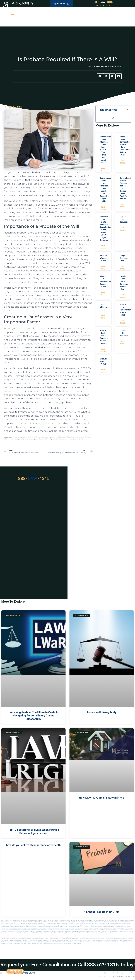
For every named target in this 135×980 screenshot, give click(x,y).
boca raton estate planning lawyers (103, 928)
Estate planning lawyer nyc (69, 940)
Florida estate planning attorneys (115, 931)
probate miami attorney (87, 925)
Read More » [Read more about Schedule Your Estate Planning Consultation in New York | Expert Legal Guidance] (103, 247)
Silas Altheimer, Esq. (104, 307)
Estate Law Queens (54, 937)
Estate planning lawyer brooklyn (89, 939)
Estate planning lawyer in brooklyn (105, 939)
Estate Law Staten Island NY (8, 937)
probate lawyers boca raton (58, 930)
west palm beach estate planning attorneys (44, 928)
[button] (12, 14)
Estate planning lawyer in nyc (39, 940)
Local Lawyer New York (82, 937)
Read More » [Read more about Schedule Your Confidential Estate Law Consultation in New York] (123, 162)
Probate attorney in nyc (116, 942)
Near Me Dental (73, 920)
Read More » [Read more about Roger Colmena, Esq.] (123, 268)
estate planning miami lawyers (59, 925)
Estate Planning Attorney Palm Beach (10, 923)
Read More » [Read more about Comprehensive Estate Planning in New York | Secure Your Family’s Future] (123, 206)
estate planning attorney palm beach (115, 927)
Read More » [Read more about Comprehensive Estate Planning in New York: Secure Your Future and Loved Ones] (103, 170)
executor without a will (104, 258)
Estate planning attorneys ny (38, 939)
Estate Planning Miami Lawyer (24, 920)
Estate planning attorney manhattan (23, 939)
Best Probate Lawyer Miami (49, 922)
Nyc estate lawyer (32, 942)
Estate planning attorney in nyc (122, 937)
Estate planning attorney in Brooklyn (73, 943)
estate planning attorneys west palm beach (24, 928)
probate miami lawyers (98, 925)
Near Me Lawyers (81, 920)
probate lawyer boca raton (71, 930)
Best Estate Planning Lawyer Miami (64, 922)
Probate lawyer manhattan (49, 943)
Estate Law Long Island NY (44, 937)
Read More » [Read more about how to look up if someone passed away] (123, 296)
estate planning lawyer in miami (87, 931)
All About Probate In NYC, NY (102, 912)
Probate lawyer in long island (12, 943)
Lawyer (24, 5)
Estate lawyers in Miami (107, 933)
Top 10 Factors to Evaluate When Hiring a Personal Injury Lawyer (33, 831)
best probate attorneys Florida (12, 931)
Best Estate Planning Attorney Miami (80, 922)
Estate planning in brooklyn (52, 939)
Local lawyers (7, 942)
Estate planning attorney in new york (105, 937)
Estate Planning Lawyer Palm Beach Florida (121, 922)
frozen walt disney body (102, 712)
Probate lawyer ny (50, 942)
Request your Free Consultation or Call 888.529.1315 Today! (68, 965)
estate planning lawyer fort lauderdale (70, 931)
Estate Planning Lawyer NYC (38, 920)
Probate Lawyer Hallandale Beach (93, 920)
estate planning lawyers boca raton (46, 927)
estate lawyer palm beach (54, 931)
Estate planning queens (119, 940)
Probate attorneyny (41, 942)
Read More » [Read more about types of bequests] (123, 229)
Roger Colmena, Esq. (124, 258)
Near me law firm (23, 942)
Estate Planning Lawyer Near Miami (122, 920)
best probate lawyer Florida (26, 931)
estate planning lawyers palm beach (29, 927)
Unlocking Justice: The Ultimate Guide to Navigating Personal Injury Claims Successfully (33, 716)
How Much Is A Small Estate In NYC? (102, 798)
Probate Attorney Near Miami (22, 922)
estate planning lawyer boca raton (13, 927)
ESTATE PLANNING (13, 107)
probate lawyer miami (119, 925)
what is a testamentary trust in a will (106, 281)
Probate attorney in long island (75, 942)
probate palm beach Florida (72, 933)
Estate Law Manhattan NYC (21, 937)
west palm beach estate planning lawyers (84, 928)
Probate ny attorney (60, 943)
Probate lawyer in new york (26, 943)
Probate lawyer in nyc (38, 943)
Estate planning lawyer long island (54, 940)
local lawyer (112, 923)
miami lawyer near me (50, 933)
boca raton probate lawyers (118, 928)
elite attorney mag (23, 925)
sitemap (102, 976)
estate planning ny (92, 937)
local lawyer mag (120, 923)
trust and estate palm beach (86, 933)
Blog (90, 66)
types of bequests (124, 219)
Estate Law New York (32, 937)
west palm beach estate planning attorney (65, 928)
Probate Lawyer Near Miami (107, 920)
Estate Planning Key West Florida (87, 923)
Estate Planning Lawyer (24, 973)
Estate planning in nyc (76, 939)
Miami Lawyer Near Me (50, 920)
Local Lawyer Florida (50, 923)
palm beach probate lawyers (32, 930)
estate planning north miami (101, 931)
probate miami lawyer (61, 933)
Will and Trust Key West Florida (102, 923)
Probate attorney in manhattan (90, 942)
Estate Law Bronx (73, 937)
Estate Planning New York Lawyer (9, 920)
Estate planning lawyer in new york (23, 940)
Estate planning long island (95, 940)
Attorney (118, 973)
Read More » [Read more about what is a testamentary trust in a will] (103, 294)
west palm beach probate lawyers (17, 930)
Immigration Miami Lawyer (25, 923)
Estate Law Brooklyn (64, 937)
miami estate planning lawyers (37, 933)
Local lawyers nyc (14, 942)
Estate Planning (22, 3)
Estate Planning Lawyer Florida (62, 920)
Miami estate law (97, 933)
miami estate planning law (23, 933)
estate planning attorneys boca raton (80, 927)
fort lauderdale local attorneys (10, 933)
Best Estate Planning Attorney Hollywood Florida (100, 922)
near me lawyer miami (109, 925)
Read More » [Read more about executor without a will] (103, 268)
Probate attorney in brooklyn (61, 942)
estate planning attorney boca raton (63, 927)
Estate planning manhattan (107, 940)
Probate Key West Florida (73, 923)
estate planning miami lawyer (45, 925)
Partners (132, 973)
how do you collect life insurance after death (33, 845)
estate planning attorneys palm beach (98, 927)
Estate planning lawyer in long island (122, 939)
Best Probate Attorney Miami (36, 922)
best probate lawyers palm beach (40, 931)
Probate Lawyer (81, 930)
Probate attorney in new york (104, 942)
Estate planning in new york (64, 939)
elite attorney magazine (32, 925)
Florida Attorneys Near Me (61, 923)
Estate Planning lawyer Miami (38, 923)
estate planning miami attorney (74, 925)
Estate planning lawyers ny (82, 940)
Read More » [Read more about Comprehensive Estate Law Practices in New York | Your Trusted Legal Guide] (103, 208)
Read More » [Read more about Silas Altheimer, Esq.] (103, 317)
